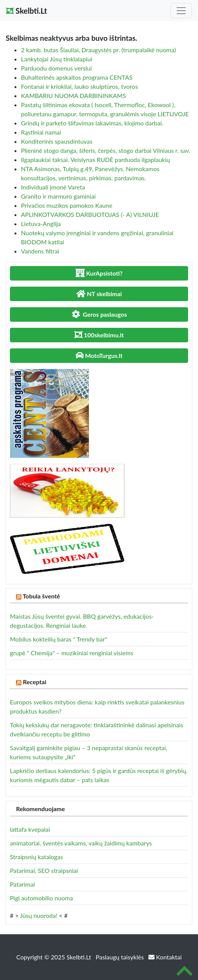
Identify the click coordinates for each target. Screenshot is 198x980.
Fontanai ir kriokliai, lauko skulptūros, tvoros (80, 86)
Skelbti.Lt (27, 11)
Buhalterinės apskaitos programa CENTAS (77, 77)
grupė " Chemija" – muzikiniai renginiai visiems (72, 653)
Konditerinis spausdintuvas (57, 141)
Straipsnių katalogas (36, 857)
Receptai (35, 682)
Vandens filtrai (40, 251)
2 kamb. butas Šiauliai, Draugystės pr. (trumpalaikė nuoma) (98, 50)
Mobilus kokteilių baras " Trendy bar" (59, 639)
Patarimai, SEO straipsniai (44, 870)
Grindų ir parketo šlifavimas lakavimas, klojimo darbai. (92, 123)
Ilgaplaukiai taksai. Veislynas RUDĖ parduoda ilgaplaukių (96, 160)
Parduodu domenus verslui (56, 68)
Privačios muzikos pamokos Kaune (67, 205)
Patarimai (23, 884)
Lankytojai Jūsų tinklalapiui (57, 59)
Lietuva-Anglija (41, 224)
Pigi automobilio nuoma (41, 898)
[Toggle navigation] (181, 11)
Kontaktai (165, 957)
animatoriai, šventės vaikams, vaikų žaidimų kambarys (81, 843)
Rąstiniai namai (41, 132)
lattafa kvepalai (30, 829)
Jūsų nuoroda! (39, 915)
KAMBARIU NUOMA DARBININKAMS (73, 95)
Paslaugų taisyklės (121, 957)
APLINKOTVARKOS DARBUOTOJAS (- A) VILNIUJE (90, 214)
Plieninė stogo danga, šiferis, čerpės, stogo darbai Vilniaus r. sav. (106, 150)
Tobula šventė (41, 596)
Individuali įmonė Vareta (53, 187)
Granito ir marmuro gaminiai (58, 196)
